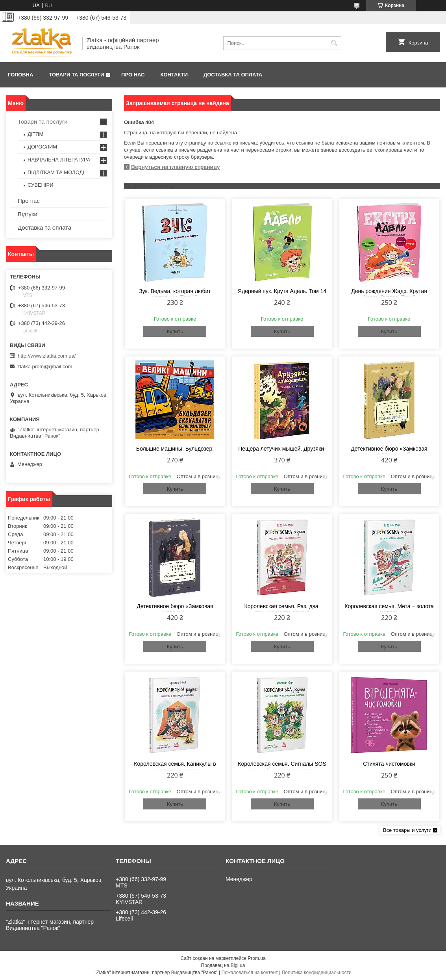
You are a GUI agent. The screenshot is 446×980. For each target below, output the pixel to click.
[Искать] (334, 43)
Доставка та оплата (233, 75)
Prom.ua (256, 958)
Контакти (174, 75)
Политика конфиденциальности (317, 973)
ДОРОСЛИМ (42, 147)
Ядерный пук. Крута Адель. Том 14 (282, 291)
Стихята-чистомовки (389, 764)
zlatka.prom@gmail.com (45, 367)
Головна (20, 75)
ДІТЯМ (35, 134)
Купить (175, 331)
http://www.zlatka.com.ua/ (47, 356)
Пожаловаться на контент (250, 973)
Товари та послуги (76, 75)
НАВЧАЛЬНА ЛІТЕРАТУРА (59, 160)
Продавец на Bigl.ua (223, 965)
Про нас (133, 75)
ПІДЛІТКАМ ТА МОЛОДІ (56, 172)
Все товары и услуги (407, 830)
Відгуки (28, 214)
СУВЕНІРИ (41, 185)
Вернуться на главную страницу (176, 167)
